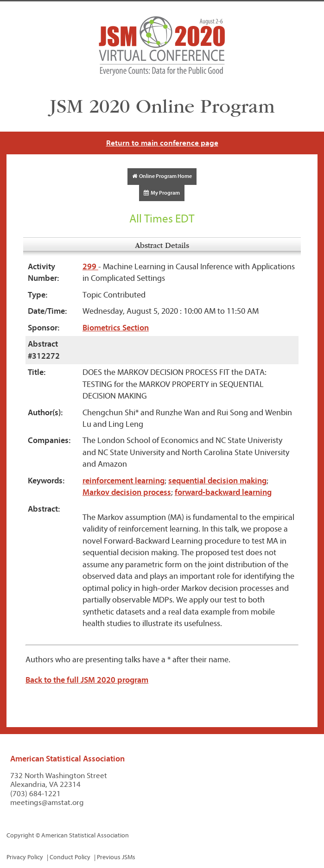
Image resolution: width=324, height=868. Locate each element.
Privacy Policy (25, 857)
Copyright (20, 835)
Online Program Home (162, 176)
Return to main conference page (162, 143)
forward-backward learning (223, 492)
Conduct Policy (70, 857)
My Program (162, 193)
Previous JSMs (116, 857)
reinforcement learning (124, 481)
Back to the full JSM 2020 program (87, 680)
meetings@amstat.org (47, 802)
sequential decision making (217, 481)
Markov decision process (127, 492)
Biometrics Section (116, 328)
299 (90, 267)
